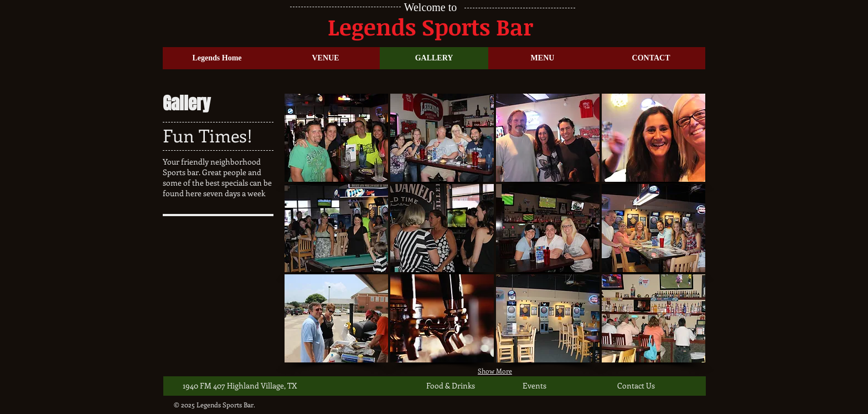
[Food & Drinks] (462, 385)
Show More (495, 371)
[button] (336, 138)
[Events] (559, 385)
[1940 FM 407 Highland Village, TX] (239, 385)
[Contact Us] (653, 385)
